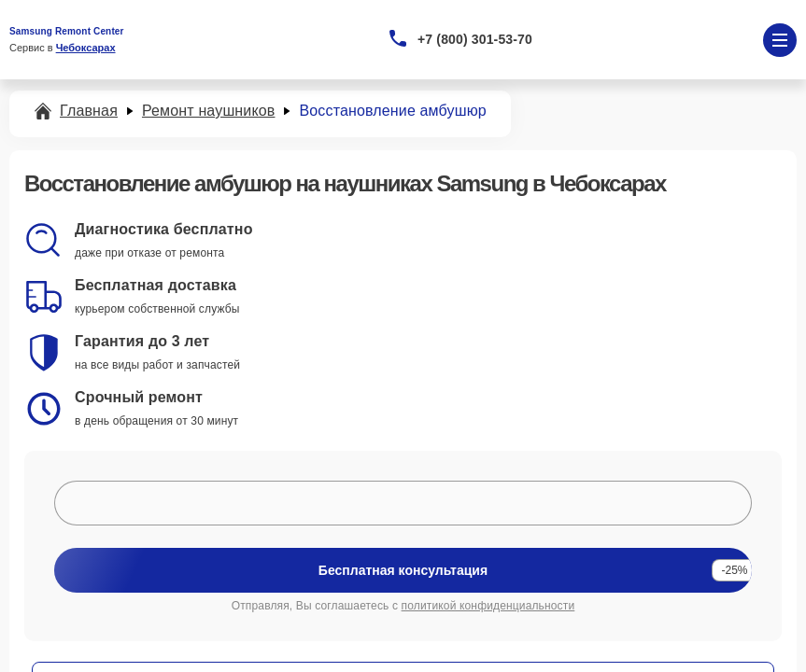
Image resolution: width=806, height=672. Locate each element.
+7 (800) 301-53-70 (475, 39)
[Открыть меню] (780, 40)
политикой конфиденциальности (488, 606)
